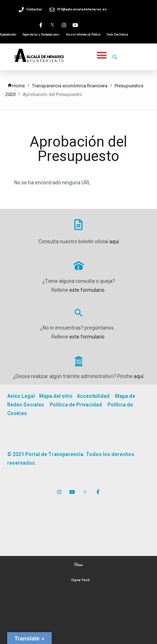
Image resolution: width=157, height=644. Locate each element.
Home (16, 86)
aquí (114, 241)
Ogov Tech (80, 580)
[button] (102, 55)
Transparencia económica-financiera (70, 86)
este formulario (87, 290)
